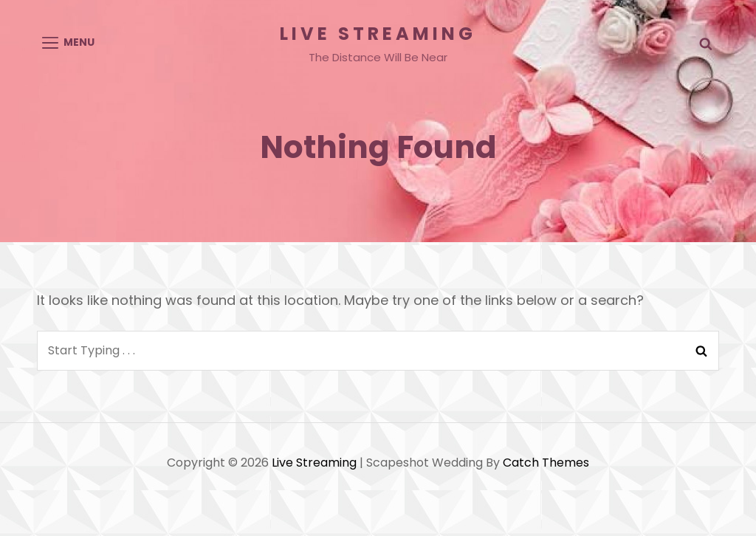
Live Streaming (378, 34)
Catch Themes (546, 463)
